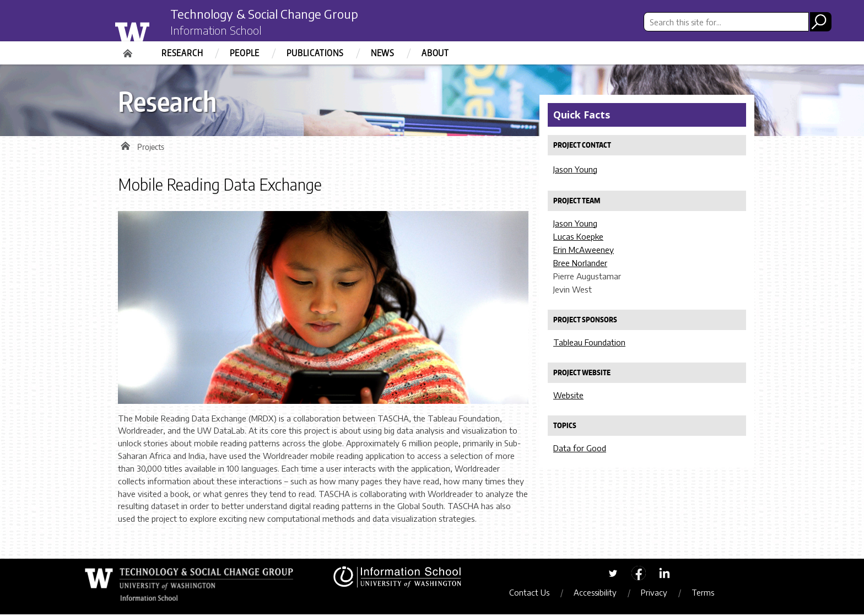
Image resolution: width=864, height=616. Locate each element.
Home (129, 50)
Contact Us (533, 594)
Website (568, 395)
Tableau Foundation (589, 342)
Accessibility (598, 594)
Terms (706, 594)
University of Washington (155, 29)
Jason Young (575, 169)
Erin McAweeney (584, 250)
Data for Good (580, 448)
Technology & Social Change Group (274, 15)
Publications (315, 53)
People (245, 53)
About (435, 53)
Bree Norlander (580, 263)
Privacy (657, 594)
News (383, 53)
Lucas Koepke (578, 236)
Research (182, 53)
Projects (151, 148)
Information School (219, 32)
